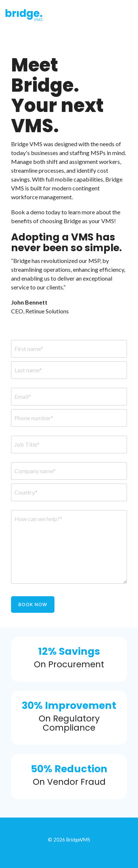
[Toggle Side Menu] (128, 13)
